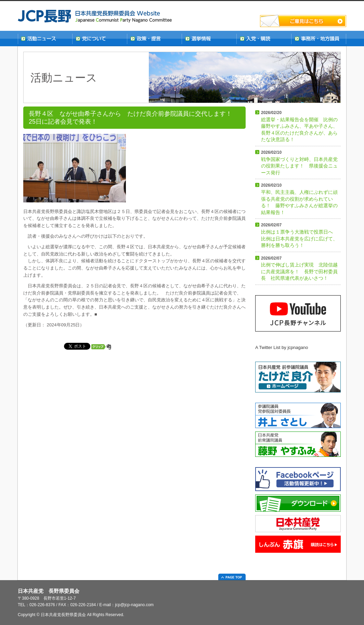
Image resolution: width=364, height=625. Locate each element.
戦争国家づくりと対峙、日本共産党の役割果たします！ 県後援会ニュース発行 (299, 163)
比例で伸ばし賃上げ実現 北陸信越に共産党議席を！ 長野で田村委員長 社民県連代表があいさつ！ (299, 268)
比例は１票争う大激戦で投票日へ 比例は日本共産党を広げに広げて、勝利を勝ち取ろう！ (299, 235)
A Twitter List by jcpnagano (282, 347)
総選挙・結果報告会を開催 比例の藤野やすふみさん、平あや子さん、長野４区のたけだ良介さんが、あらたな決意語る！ (299, 126)
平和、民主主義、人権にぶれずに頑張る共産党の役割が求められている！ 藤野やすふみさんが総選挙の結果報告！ (299, 199)
